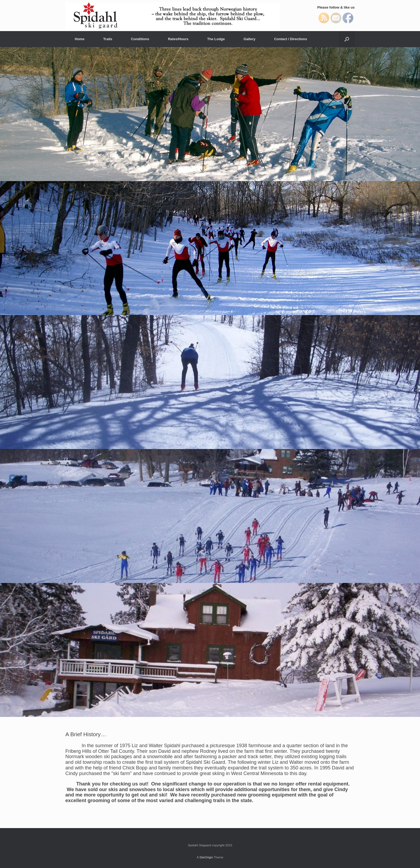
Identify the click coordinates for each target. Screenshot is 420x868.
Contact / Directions (290, 39)
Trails (108, 39)
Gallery (249, 39)
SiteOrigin (206, 857)
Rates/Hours (178, 39)
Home (80, 39)
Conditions (140, 39)
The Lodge (216, 39)
